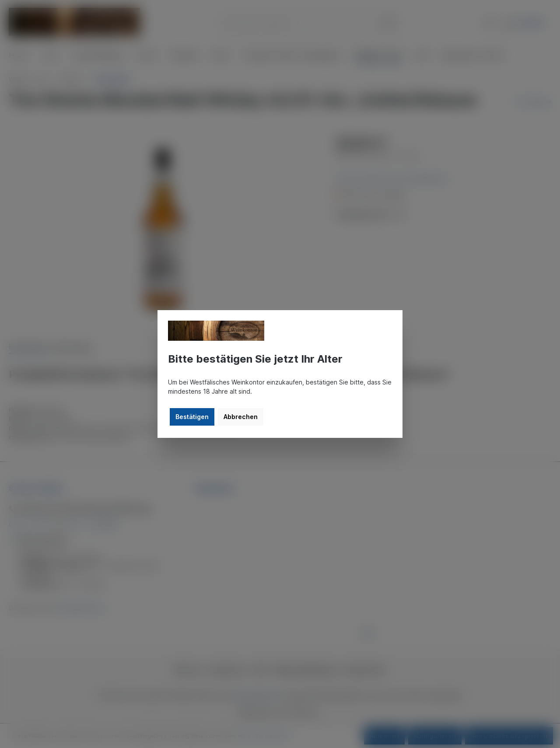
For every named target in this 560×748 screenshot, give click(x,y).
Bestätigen (192, 417)
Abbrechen (241, 417)
